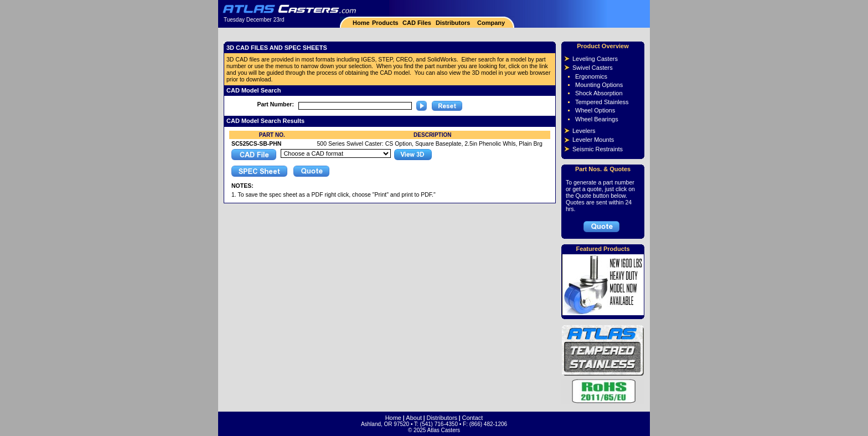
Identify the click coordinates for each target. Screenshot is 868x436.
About (414, 418)
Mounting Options (599, 85)
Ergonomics (591, 76)
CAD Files (417, 23)
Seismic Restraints (598, 149)
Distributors (453, 23)
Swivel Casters (593, 68)
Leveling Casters (595, 59)
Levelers (584, 131)
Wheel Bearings (597, 119)
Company (490, 23)
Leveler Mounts (593, 140)
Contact (472, 418)
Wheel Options (595, 110)
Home (361, 23)
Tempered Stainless (602, 102)
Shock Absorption (599, 93)
